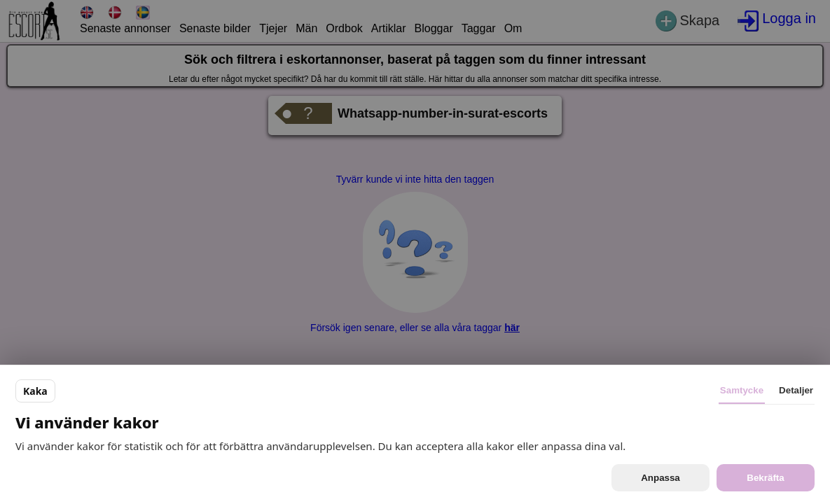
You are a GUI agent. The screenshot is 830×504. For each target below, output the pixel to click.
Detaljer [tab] (796, 390)
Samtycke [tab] (742, 390)
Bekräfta (765, 478)
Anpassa (660, 478)
